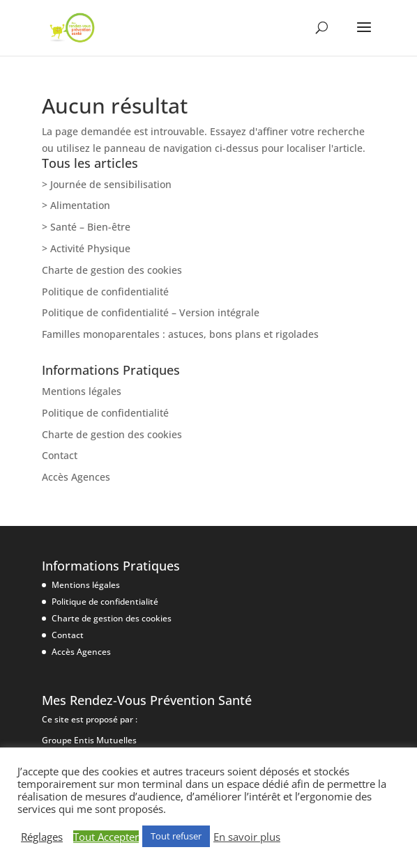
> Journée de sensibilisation (107, 184)
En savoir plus (247, 837)
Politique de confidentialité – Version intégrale (151, 312)
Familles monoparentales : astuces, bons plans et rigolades (180, 334)
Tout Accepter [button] (106, 837)
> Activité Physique (86, 248)
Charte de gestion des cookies (112, 270)
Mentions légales (82, 391)
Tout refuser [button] (176, 836)
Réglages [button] (42, 837)
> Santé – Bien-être (86, 227)
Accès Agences (76, 477)
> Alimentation (76, 205)
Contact (60, 455)
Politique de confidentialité (105, 292)
